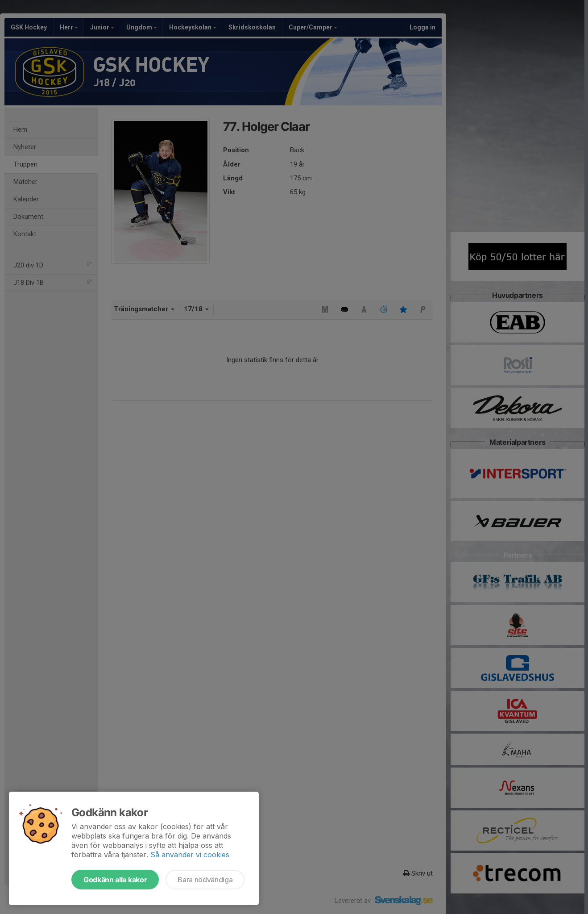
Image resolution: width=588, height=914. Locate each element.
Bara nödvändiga (205, 880)
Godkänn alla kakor (115, 880)
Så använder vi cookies (190, 855)
